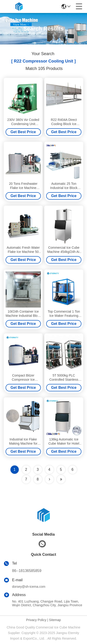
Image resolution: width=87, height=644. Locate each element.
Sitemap (55, 620)
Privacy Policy (36, 620)
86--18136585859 (27, 571)
